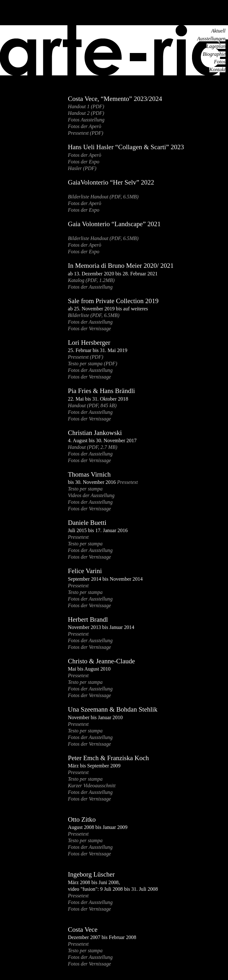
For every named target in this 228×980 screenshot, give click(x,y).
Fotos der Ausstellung (90, 287)
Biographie (214, 54)
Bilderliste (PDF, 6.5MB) (94, 315)
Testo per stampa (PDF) (93, 364)
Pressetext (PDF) (86, 133)
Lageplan (216, 46)
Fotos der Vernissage (89, 329)
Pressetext (128, 482)
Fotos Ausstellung (86, 120)
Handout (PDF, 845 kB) (92, 405)
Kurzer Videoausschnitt (92, 786)
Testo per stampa (85, 489)
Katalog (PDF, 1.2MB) (91, 280)
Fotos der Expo (84, 162)
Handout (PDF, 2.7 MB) (93, 447)
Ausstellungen (211, 39)
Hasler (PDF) (82, 168)
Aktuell (218, 31)
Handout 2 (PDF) (86, 113)
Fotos (220, 62)
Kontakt (217, 70)
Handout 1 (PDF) (86, 106)
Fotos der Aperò (85, 126)
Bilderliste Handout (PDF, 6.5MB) (103, 197)
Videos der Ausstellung (91, 495)
